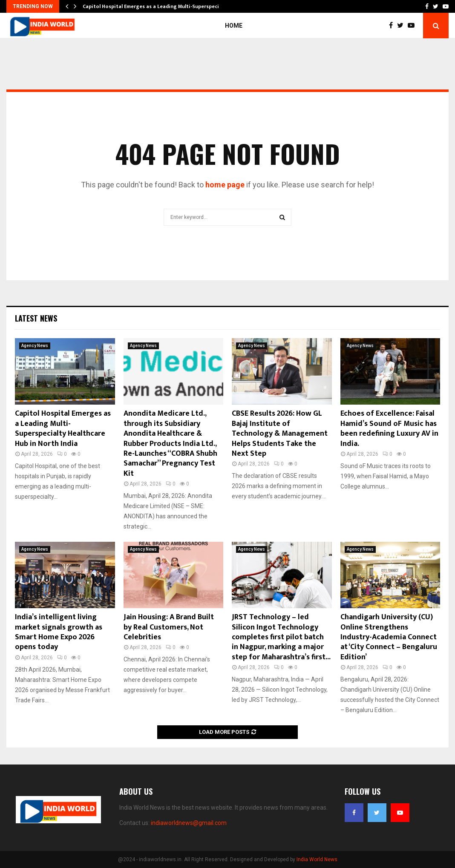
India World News (317, 859)
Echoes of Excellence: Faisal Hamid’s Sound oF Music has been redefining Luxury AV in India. (389, 428)
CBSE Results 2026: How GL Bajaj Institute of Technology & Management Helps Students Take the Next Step (280, 434)
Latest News (36, 318)
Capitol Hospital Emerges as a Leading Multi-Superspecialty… (158, 6)
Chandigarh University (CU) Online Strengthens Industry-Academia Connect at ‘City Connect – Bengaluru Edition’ (389, 637)
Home (234, 26)
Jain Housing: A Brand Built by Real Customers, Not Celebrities (169, 627)
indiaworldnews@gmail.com (189, 823)
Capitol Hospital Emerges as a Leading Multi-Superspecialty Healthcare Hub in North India (63, 428)
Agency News (35, 346)
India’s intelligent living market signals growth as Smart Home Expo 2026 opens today (59, 632)
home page (225, 185)
